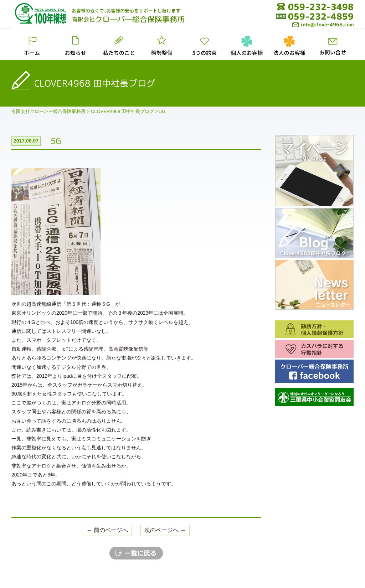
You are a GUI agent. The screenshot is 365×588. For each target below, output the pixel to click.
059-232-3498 (321, 7)
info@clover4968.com (323, 24)
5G (56, 141)
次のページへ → (165, 530)
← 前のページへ (107, 530)
